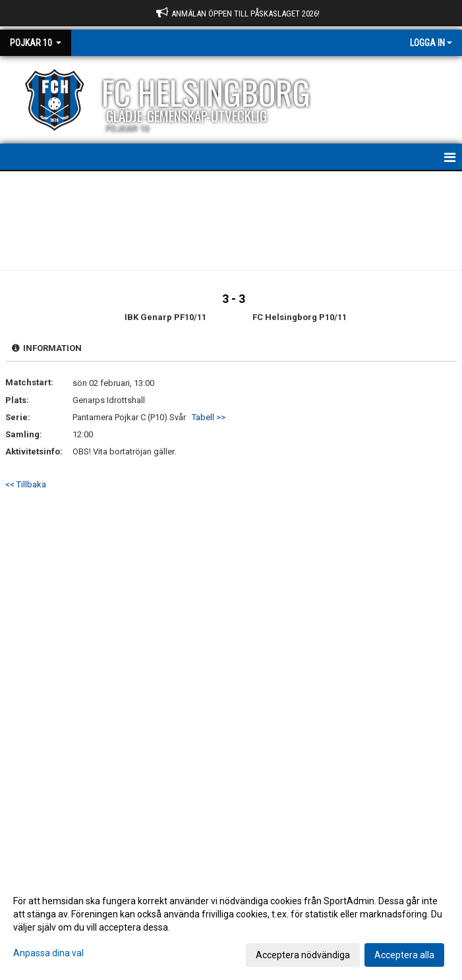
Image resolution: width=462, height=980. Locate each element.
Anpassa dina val (48, 953)
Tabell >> (209, 417)
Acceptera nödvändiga (303, 955)
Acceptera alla (404, 955)
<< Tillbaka (26, 484)
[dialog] (231, 927)
